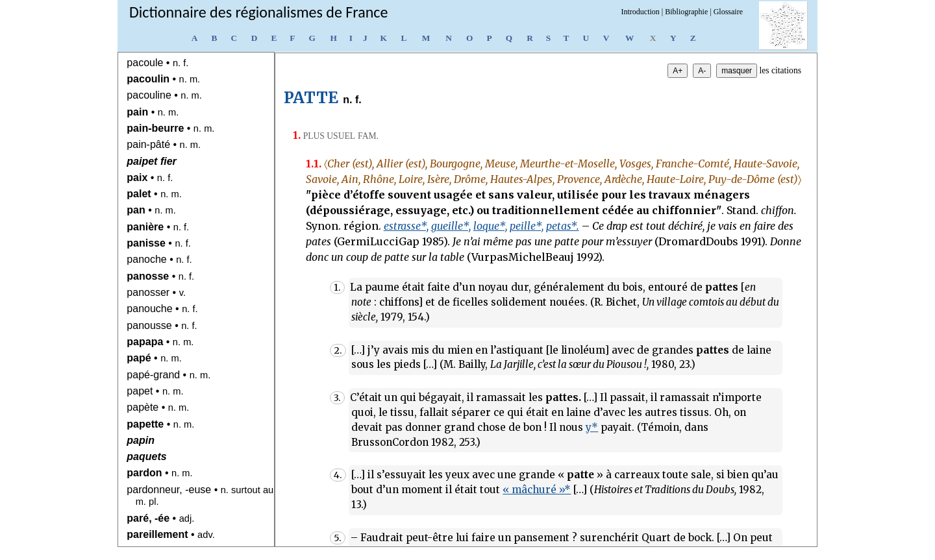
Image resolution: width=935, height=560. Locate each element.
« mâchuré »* (537, 490)
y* (592, 427)
